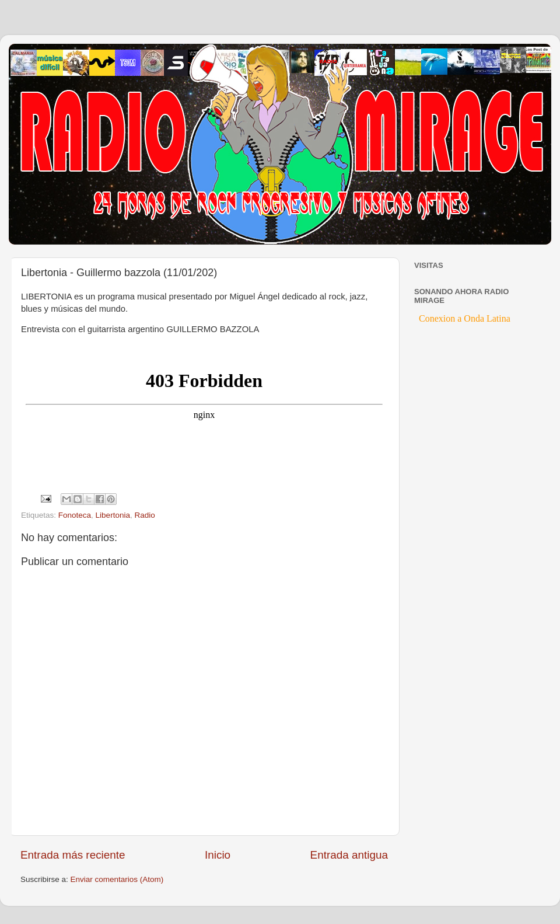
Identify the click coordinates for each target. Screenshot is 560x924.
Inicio (218, 855)
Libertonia (113, 515)
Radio (144, 515)
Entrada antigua (349, 855)
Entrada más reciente (73, 855)
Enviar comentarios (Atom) (117, 879)
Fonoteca (75, 515)
